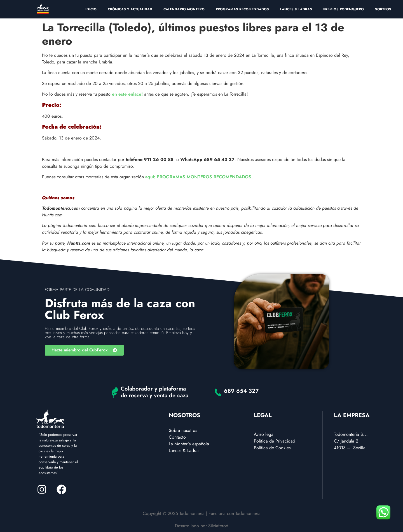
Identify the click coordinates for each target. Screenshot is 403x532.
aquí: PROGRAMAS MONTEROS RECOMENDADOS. (199, 177)
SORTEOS (383, 9)
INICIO (91, 9)
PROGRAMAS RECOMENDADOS (242, 9)
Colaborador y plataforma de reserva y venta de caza (154, 392)
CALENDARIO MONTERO (184, 9)
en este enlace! (127, 94)
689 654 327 (241, 391)
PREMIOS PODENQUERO (344, 9)
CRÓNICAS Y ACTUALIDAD (130, 9)
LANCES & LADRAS (296, 9)
